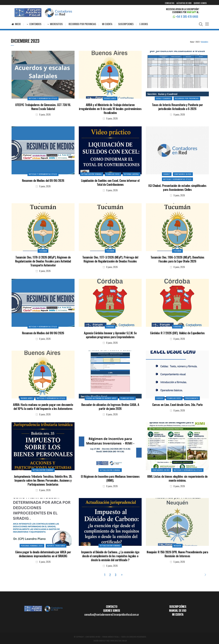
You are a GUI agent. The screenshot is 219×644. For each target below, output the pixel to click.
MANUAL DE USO (178, 610)
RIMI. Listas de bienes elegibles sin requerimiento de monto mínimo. (177, 478)
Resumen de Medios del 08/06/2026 (43, 333)
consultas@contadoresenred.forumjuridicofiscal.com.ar (112, 614)
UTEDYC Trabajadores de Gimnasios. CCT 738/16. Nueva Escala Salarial (43, 107)
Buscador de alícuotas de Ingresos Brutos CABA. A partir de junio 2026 (110, 406)
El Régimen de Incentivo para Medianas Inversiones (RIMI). (110, 478)
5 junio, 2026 (177, 562)
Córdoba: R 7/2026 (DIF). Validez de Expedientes (177, 333)
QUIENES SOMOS (200, 3)
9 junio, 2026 (43, 115)
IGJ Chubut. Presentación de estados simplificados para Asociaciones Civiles (177, 187)
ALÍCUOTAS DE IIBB (184, 3)
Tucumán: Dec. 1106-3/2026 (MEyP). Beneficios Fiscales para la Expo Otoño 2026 (177, 259)
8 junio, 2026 (43, 271)
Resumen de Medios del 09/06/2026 (43, 180)
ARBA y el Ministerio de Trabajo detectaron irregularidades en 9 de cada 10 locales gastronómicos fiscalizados (110, 109)
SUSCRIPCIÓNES (178, 606)
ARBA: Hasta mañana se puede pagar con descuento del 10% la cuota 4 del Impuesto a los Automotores (43, 406)
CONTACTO (112, 606)
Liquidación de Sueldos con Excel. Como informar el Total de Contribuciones (110, 182)
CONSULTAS (170, 3)
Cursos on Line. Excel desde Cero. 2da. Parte (177, 405)
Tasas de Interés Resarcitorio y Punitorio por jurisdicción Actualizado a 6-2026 (177, 107)
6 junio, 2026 (43, 562)
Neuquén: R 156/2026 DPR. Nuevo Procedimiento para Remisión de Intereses (177, 554)
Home (192, 42)
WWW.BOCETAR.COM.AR (119, 641)
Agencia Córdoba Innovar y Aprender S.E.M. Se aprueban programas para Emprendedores (110, 335)
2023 (198, 42)
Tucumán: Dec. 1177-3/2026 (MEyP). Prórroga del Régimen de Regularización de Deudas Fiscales (110, 259)
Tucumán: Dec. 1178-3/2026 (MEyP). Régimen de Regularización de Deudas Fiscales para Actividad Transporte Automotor (43, 261)
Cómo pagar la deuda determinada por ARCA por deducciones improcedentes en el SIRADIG (43, 554)
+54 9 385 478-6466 (185, 17)
